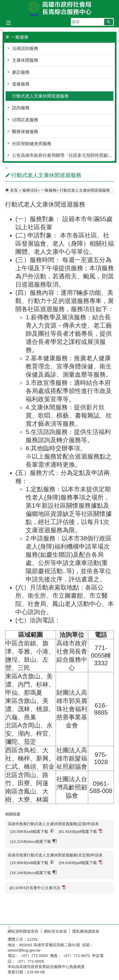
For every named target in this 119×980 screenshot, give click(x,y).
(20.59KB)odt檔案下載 (32, 831)
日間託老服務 (25, 120)
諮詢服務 (21, 108)
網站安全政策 (55, 931)
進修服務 (21, 84)
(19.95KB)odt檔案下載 (32, 862)
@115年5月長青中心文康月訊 (38, 888)
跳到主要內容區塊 (3, 3)
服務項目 (30, 190)
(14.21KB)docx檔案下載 (33, 841)
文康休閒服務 (25, 60)
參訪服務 (21, 72)
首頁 (14, 190)
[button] (109, 22)
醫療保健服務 (25, 132)
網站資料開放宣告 (23, 931)
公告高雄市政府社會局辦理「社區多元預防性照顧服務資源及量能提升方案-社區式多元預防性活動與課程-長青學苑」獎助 (63, 155)
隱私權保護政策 (86, 931)
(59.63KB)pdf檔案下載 (81, 862)
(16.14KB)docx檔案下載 (33, 872)
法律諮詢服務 (25, 48)
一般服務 (49, 190)
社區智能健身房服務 (32, 144)
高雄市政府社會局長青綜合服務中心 (60, 9)
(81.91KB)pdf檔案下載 (81, 831)
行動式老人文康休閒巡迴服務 (40, 96)
